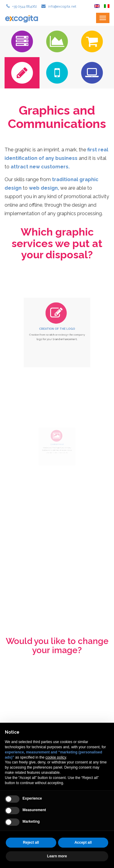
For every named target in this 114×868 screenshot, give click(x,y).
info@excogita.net (62, 7)
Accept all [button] (83, 842)
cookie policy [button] (56, 757)
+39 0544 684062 (24, 7)
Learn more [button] (57, 856)
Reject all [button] (31, 842)
